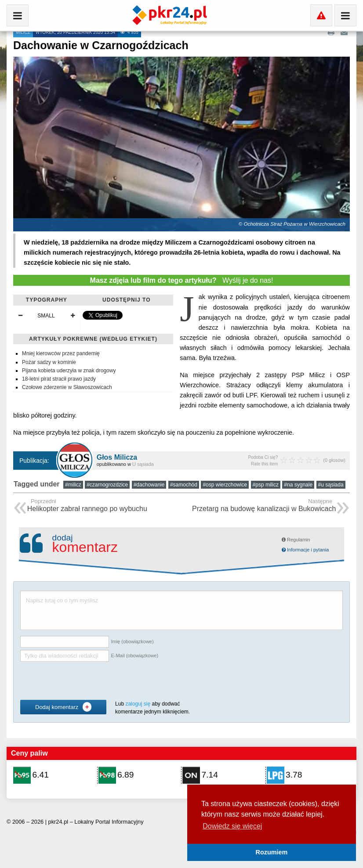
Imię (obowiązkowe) (132, 641)
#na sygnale (298, 485)
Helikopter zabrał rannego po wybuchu (87, 506)
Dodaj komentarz (63, 707)
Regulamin (296, 540)
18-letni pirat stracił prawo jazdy (59, 379)
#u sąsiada (331, 485)
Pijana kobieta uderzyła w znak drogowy (69, 371)
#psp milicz (266, 485)
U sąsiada (143, 464)
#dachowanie (149, 485)
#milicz (73, 485)
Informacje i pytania (305, 550)
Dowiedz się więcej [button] (232, 826)
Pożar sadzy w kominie (49, 362)
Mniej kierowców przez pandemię (61, 353)
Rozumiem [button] (272, 852)
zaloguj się (138, 704)
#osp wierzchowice (225, 485)
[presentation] (87, 681)
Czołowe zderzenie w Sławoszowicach (67, 387)
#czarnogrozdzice (107, 485)
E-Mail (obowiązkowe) (134, 656)
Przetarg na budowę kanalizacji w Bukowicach (264, 506)
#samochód (184, 485)
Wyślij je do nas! (182, 280)
